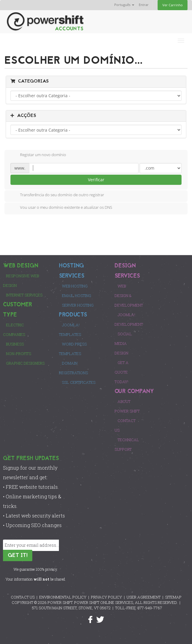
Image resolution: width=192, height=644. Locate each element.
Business (15, 344)
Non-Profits (19, 354)
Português (124, 5)
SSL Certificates (79, 382)
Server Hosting (78, 305)
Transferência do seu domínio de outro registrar (57, 195)
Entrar (144, 5)
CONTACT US (23, 597)
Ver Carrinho (173, 5)
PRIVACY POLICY (106, 597)
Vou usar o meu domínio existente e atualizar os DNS (61, 208)
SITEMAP (173, 597)
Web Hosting (75, 286)
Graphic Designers (25, 363)
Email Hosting (77, 296)
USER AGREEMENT (144, 597)
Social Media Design (123, 343)
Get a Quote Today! (122, 372)
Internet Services (24, 295)
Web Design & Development (129, 296)
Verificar (96, 180)
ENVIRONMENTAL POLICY (63, 597)
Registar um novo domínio (38, 155)
